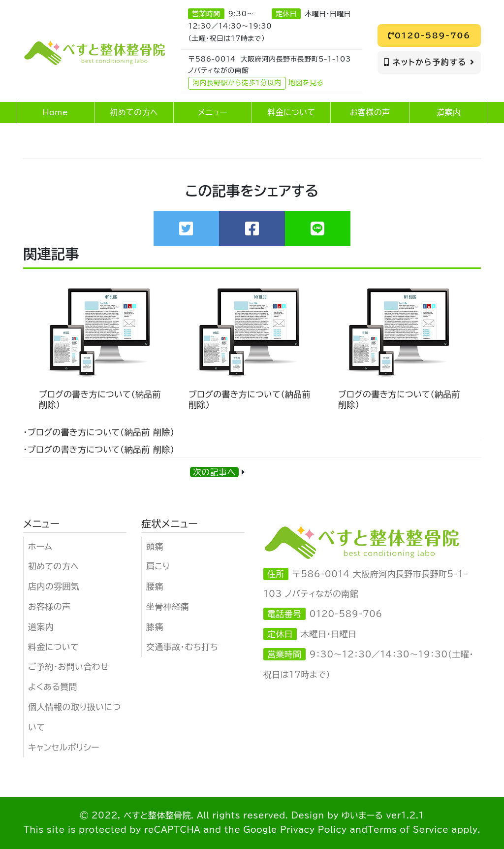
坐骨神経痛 (168, 606)
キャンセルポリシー (64, 747)
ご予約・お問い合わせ (68, 667)
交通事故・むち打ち (182, 647)
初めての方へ (53, 566)
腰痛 (155, 586)
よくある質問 (53, 687)
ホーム (40, 546)
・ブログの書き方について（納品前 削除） (99, 432)
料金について (53, 647)
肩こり (158, 566)
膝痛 (155, 627)
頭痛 (155, 546)
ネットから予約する (429, 62)
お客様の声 (49, 606)
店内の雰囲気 (54, 586)
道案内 (41, 627)
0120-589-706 (429, 35)
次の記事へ (214, 472)
